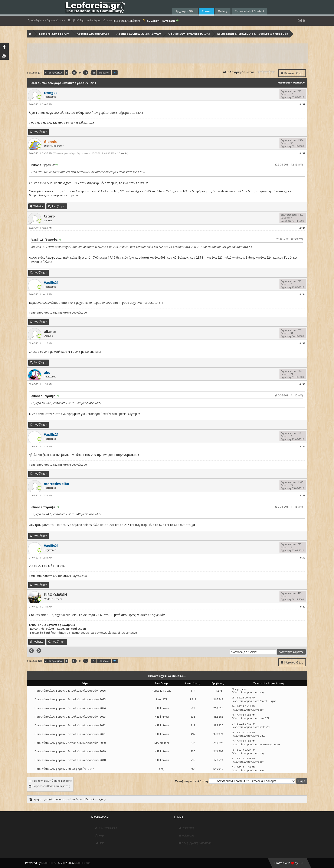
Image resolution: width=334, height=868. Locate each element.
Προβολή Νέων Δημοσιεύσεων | (47, 20)
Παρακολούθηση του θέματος (51, 786)
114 (193, 691)
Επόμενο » (104, 73)
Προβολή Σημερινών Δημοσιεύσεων (90, 20)
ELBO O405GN (55, 595)
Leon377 (162, 699)
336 (193, 717)
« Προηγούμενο (54, 73)
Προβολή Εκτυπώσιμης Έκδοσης (52, 781)
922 (193, 708)
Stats (100, 843)
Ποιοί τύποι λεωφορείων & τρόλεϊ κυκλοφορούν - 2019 (70, 751)
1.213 (193, 699)
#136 (302, 384)
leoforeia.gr (187, 836)
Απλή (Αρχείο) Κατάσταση (195, 843)
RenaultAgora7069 (270, 744)
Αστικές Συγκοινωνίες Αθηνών (139, 34)
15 (86, 73)
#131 (302, 104)
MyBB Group (82, 863)
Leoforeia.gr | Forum (54, 34)
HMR (302, 863)
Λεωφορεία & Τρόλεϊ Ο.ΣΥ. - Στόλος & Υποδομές (253, 34)
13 (74, 73)
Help (99, 836)
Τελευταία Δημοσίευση (245, 692)
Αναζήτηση (186, 828)
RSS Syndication (106, 828)
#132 (302, 153)
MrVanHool (162, 743)
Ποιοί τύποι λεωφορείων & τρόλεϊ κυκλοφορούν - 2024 (70, 708)
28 (94, 73)
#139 (302, 558)
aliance (50, 332)
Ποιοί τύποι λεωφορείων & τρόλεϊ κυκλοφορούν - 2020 (70, 743)
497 (193, 734)
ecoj (262, 692)
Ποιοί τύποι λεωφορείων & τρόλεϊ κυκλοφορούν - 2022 (70, 725)
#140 (302, 607)
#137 (302, 446)
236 (193, 743)
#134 (302, 294)
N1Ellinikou (162, 708)
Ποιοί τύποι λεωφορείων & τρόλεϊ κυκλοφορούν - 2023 (70, 717)
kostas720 (265, 727)
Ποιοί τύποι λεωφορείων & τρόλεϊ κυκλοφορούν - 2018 (70, 760)
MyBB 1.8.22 (49, 863)
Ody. (262, 736)
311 (193, 725)
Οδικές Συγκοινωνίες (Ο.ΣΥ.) (189, 34)
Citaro (49, 216)
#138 (302, 495)
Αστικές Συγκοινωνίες (93, 34)
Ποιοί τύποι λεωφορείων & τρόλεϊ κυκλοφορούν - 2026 (70, 691)
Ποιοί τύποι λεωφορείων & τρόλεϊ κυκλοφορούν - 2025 (70, 699)
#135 (302, 343)
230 (193, 751)
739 (193, 760)
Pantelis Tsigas (162, 691)
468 (193, 769)
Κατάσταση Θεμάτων (291, 83)
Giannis (123, 153)
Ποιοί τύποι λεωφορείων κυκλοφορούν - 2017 (64, 769)
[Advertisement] (155, 53)
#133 (302, 228)
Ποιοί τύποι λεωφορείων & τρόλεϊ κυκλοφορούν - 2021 (70, 734)
